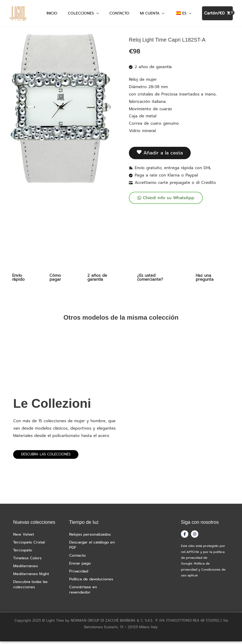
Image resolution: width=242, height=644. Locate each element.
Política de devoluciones (92, 582)
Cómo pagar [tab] (55, 280)
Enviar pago (81, 566)
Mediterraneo (26, 568)
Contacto (78, 558)
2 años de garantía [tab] (97, 280)
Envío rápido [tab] (18, 280)
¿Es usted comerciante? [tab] (150, 280)
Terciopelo (23, 553)
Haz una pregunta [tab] (205, 280)
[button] (96, 14)
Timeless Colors (28, 561)
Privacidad (79, 574)
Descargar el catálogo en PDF (91, 547)
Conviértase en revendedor (84, 592)
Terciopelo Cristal (30, 545)
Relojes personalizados (91, 537)
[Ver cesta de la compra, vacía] (217, 15)
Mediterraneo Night (32, 576)
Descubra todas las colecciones (32, 587)
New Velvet (24, 537)
